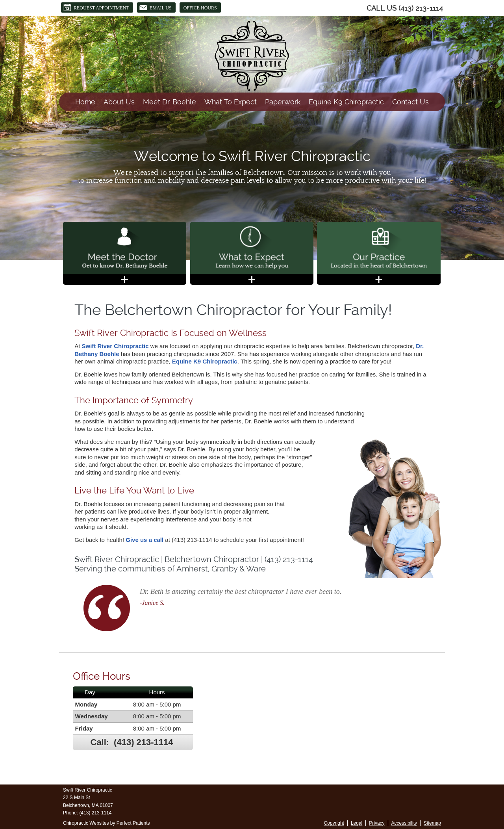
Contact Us (410, 102)
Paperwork (283, 102)
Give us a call (145, 540)
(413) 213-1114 (421, 8)
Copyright (334, 823)
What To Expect (231, 102)
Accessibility (404, 823)
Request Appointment (96, 7)
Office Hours (200, 8)
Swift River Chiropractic (115, 346)
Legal (357, 823)
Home (85, 102)
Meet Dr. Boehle (170, 102)
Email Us (155, 7)
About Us (119, 102)
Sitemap (432, 823)
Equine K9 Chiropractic (346, 102)
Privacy (377, 823)
